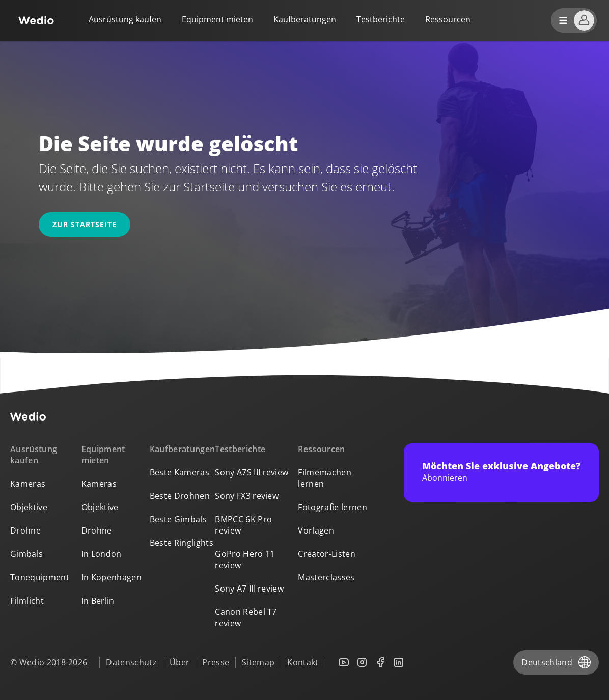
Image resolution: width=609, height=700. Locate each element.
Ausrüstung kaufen (125, 19)
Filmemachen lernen (325, 478)
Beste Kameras (179, 472)
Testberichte (381, 19)
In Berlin (98, 601)
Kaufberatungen (305, 19)
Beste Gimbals (178, 519)
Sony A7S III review (252, 472)
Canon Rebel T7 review (246, 618)
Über (179, 662)
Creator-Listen (326, 554)
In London (102, 554)
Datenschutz (131, 662)
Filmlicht (27, 601)
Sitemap (258, 662)
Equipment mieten (217, 19)
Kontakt (303, 662)
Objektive (29, 507)
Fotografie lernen (332, 507)
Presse (216, 662)
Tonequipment (40, 577)
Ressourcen (321, 449)
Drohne (25, 530)
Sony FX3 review (247, 496)
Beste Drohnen (180, 496)
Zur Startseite (85, 224)
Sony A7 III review (249, 589)
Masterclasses (326, 577)
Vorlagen (316, 530)
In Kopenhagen (112, 577)
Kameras (28, 484)
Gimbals (26, 554)
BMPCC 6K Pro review (243, 525)
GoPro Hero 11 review (245, 559)
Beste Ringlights (182, 543)
